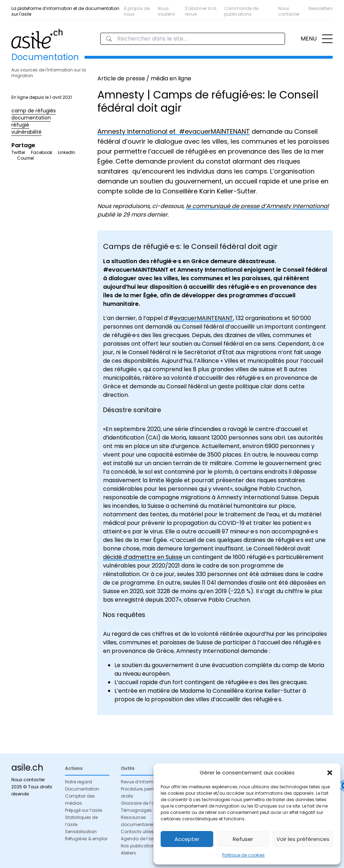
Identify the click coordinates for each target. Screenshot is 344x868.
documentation (31, 118)
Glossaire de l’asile (141, 803)
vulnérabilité (26, 132)
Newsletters (321, 8)
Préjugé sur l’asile (84, 810)
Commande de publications (241, 11)
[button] (330, 773)
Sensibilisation (81, 832)
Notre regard (79, 782)
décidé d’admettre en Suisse (143, 557)
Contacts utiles (137, 832)
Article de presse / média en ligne (144, 78)
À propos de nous (137, 11)
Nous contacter (289, 11)
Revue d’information (143, 782)
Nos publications (139, 846)
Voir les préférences (303, 839)
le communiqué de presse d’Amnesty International (257, 206)
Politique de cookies (243, 855)
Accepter (187, 839)
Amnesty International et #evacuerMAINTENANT (174, 131)
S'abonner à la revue (201, 11)
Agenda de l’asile (140, 839)
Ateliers (128, 853)
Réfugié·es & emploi (86, 839)
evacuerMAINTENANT (203, 318)
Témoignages (136, 810)
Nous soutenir (166, 11)
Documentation (82, 789)
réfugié (20, 125)
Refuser (243, 839)
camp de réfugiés (34, 111)
